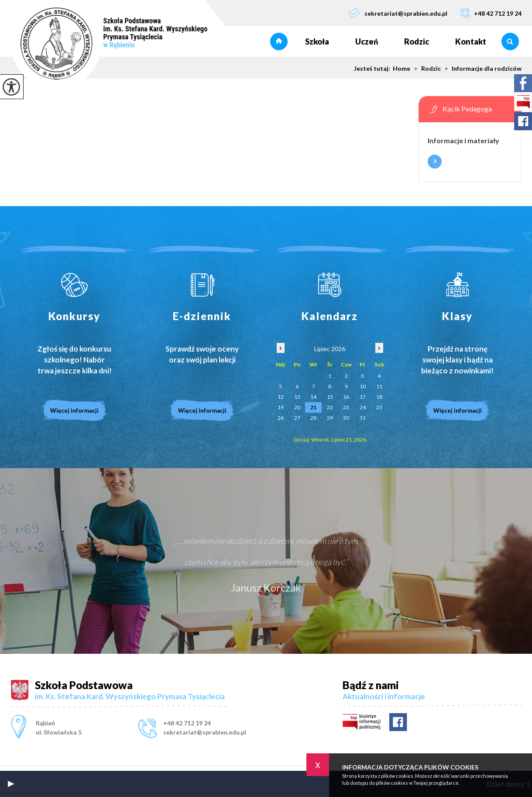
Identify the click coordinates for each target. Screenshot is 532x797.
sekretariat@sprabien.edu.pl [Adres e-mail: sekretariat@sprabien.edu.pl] (205, 732)
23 (346, 407)
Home (402, 69)
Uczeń (367, 41)
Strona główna (279, 41)
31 (363, 418)
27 (297, 418)
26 (281, 418)
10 (363, 386)
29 (330, 418)
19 (281, 407)
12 (281, 397)
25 (379, 407)
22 (330, 407)
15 (330, 397)
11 (379, 386)
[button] (11, 784)
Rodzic (417, 41)
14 (313, 397)
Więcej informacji (435, 162)
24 (363, 407)
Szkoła (317, 41)
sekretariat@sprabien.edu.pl (398, 13)
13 (297, 397)
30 (346, 418)
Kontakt (471, 41)
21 (313, 407)
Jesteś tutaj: (373, 69)
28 (313, 418)
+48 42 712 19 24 (491, 13)
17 (363, 397)
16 (346, 397)
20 (297, 407)
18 (379, 397)
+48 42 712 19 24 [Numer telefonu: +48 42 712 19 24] (187, 723)
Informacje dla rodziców (481, 69)
